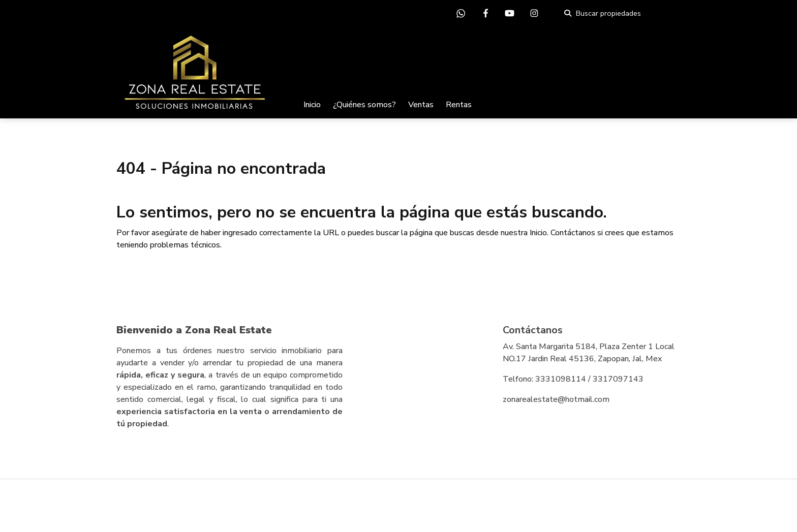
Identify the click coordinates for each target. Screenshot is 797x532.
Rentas (459, 105)
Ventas (421, 105)
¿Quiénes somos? (364, 105)
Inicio (312, 105)
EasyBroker (422, 502)
